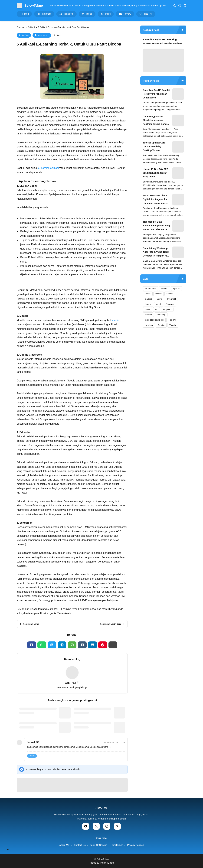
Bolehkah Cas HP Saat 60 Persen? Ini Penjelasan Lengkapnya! (156, 94)
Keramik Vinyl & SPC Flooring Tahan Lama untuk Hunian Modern (162, 41)
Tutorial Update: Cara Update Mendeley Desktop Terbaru (154, 146)
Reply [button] (32, 756)
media (116, 320)
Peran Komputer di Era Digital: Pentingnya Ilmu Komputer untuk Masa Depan (156, 200)
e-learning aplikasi (48, 168)
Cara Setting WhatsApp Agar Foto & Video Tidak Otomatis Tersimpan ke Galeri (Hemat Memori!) (156, 252)
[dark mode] (180, 6)
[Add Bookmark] (57, 35)
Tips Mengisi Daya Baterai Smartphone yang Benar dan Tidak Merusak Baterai (156, 226)
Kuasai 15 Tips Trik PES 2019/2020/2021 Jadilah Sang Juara (155, 173)
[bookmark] (185, 6)
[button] (113, 645)
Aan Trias (25, 35)
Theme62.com (107, 863)
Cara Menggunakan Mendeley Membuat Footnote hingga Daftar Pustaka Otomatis (155, 120)
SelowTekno (34, 6)
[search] (174, 6)
